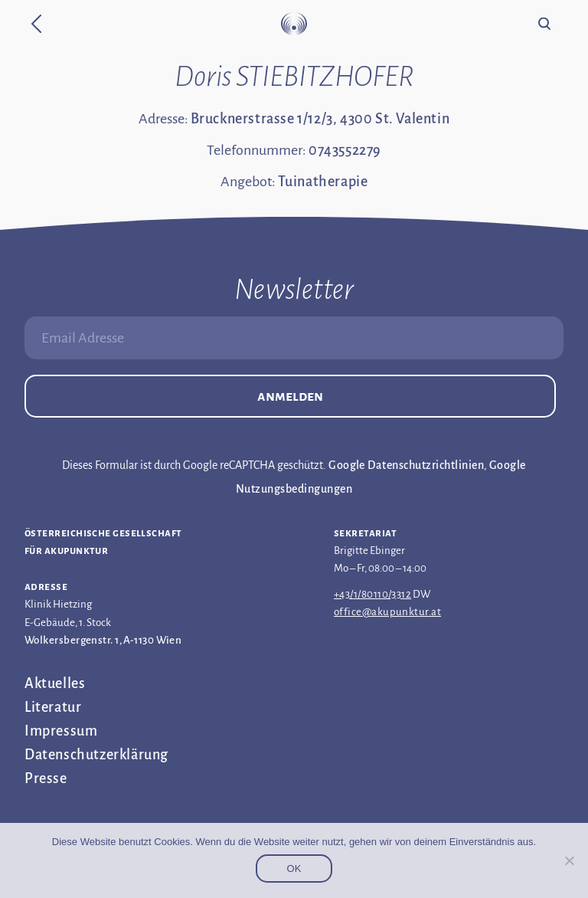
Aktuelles (55, 683)
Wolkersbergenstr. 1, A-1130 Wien (103, 640)
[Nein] (569, 860)
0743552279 (345, 150)
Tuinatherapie (323, 182)
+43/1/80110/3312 (372, 594)
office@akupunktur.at (387, 612)
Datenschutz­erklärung (96, 755)
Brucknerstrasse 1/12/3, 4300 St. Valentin (320, 119)
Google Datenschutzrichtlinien (406, 465)
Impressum (61, 731)
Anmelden (290, 396)
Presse (46, 778)
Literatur (53, 707)
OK (294, 869)
